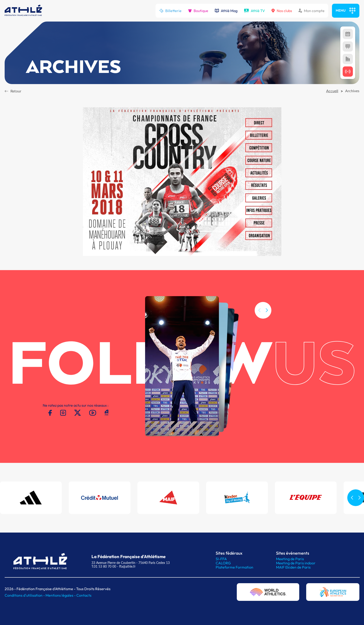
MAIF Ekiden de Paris (293, 567)
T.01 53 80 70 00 (104, 566)
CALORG (223, 563)
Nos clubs (282, 11)
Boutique (198, 11)
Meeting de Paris (290, 559)
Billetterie (170, 11)
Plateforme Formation (234, 567)
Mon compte (312, 11)
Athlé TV (254, 11)
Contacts (84, 595)
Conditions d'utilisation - (25, 595)
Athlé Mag (226, 11)
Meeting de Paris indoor (296, 563)
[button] (267, 317)
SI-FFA (221, 559)
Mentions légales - (61, 595)
